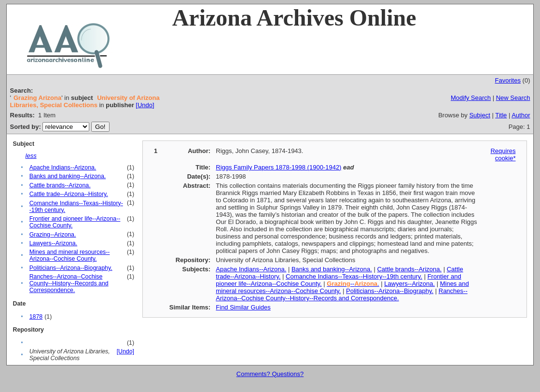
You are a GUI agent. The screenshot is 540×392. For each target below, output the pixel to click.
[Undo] (145, 105)
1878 (36, 317)
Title (501, 115)
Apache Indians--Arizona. (63, 168)
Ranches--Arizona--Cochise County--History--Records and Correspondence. (69, 283)
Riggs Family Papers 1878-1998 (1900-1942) (278, 167)
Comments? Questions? (270, 374)
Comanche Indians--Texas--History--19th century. (354, 276)
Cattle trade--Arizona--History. (69, 194)
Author (521, 115)
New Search (513, 98)
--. (353, 284)
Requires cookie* (503, 154)
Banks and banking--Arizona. (68, 176)
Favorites (507, 80)
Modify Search (471, 98)
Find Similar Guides (243, 307)
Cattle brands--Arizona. (60, 185)
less (31, 156)
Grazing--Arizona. (53, 235)
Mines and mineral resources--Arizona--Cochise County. (70, 255)
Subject (479, 115)
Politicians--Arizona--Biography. (71, 268)
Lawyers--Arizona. (53, 243)
